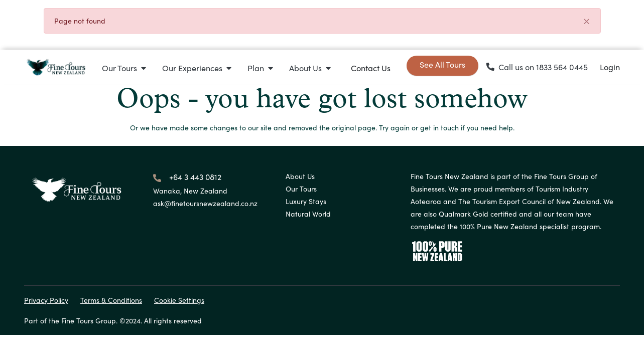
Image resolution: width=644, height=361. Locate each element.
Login (610, 67)
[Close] (586, 22)
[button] (124, 68)
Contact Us (371, 68)
